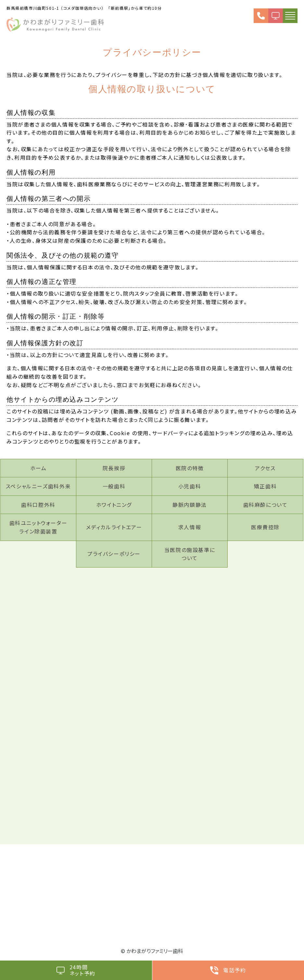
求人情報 (190, 527)
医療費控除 (265, 527)
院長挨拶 (114, 468)
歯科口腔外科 (38, 505)
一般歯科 (114, 486)
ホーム (38, 468)
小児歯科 (190, 486)
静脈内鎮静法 (190, 505)
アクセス (265, 468)
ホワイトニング (114, 505)
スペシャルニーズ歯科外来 (38, 486)
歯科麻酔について (266, 505)
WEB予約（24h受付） (276, 16)
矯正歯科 (265, 486)
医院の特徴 (190, 468)
